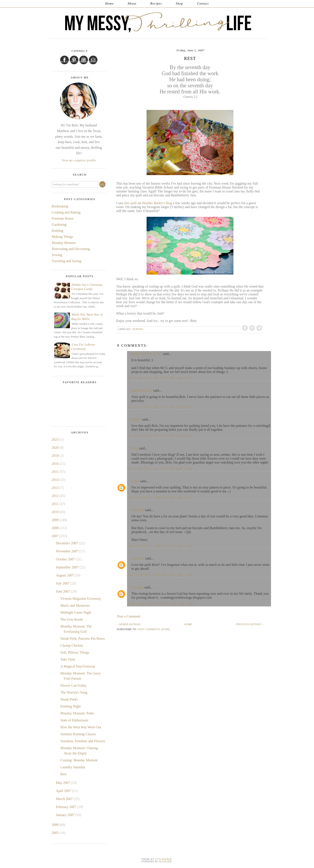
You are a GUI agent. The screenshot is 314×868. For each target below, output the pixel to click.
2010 (56, 512)
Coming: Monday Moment (79, 760)
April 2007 (64, 791)
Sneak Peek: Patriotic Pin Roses (83, 639)
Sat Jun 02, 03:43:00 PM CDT (160, 575)
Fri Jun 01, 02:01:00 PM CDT (160, 407)
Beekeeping (60, 206)
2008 (56, 528)
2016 (56, 464)
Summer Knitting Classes (78, 734)
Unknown (138, 558)
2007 (56, 536)
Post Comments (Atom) (154, 629)
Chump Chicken (72, 645)
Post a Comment (129, 616)
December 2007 (67, 543)
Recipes (156, 4)
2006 (56, 825)
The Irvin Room (72, 619)
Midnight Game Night (76, 612)
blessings (137, 587)
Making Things (62, 237)
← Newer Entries (128, 624)
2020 (56, 448)
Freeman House (63, 218)
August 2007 (65, 575)
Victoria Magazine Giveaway (81, 599)
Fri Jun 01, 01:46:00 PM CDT (160, 378)
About (132, 4)
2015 (56, 472)
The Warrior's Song (74, 692)
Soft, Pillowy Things (75, 652)
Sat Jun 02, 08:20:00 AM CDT (160, 497)
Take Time (68, 659)
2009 (56, 520)
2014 (56, 480)
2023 (56, 440)
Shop (180, 4)
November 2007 (68, 551)
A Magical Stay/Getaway (78, 666)
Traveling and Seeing (66, 261)
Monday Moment (64, 243)
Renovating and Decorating (71, 249)
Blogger (165, 862)
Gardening (59, 224)
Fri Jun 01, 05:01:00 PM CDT (160, 436)
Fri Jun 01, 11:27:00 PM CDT (160, 468)
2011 (55, 504)
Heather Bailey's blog (157, 203)
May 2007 (63, 783)
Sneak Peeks (69, 699)
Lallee (135, 481)
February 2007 (66, 807)
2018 (56, 456)
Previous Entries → (250, 624)
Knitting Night (71, 706)
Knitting (57, 231)
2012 (56, 496)
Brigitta (136, 419)
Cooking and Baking (66, 212)
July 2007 (63, 583)
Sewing (138, 329)
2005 (56, 833)
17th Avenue (163, 859)
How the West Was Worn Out (81, 727)
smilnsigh (137, 510)
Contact (203, 4)
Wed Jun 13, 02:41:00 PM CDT (161, 604)
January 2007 (66, 815)
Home (110, 4)
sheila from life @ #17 (146, 354)
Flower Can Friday (74, 685)
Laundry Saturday (73, 767)
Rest (63, 774)
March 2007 (65, 799)
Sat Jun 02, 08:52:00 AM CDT (160, 546)
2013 (56, 488)
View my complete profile (79, 160)
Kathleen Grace (142, 390)
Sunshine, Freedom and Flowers (83, 741)
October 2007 (66, 559)
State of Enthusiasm (74, 720)
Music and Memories (75, 605)
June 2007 (63, 591)
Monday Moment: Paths (77, 713)
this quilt (131, 203)
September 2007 (68, 567)
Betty (135, 448)
